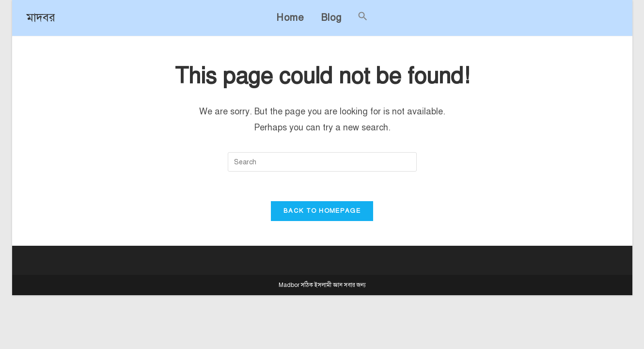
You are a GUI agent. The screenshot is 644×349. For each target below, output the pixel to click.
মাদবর (41, 17)
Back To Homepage (322, 211)
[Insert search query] (322, 162)
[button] (363, 18)
